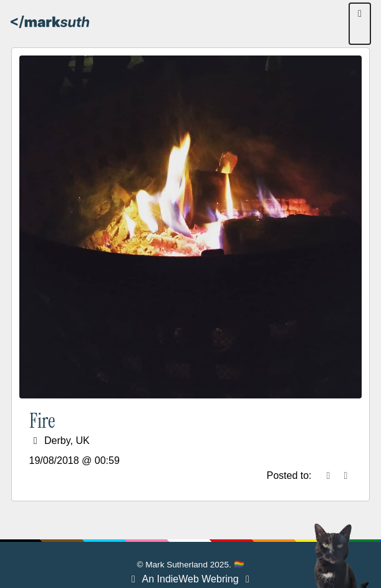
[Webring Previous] (133, 579)
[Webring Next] (248, 579)
